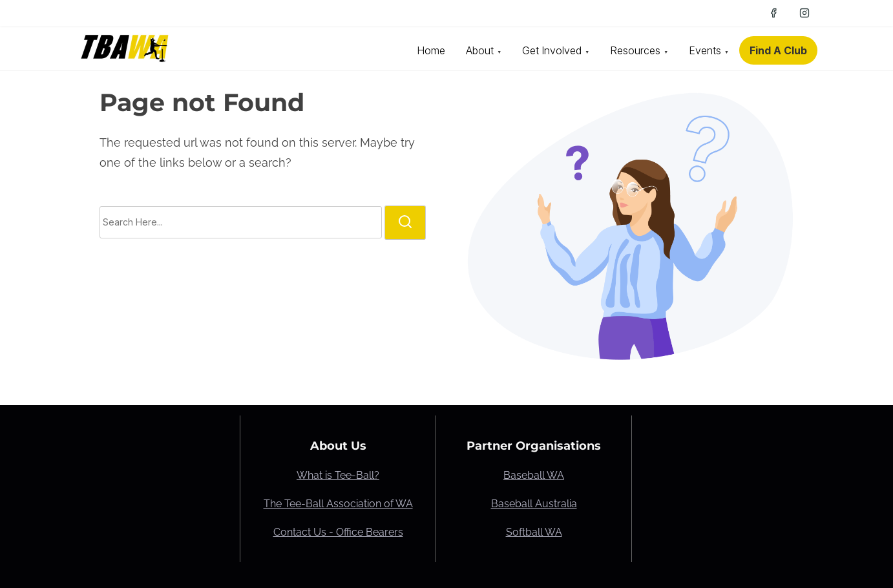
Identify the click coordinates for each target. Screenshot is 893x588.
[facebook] (773, 13)
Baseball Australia (534, 504)
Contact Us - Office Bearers (338, 532)
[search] (405, 223)
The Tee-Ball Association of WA (338, 504)
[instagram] (804, 13)
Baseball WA (534, 475)
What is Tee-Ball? (338, 475)
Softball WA (534, 532)
